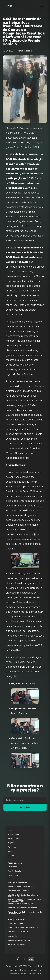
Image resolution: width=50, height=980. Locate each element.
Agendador (12, 936)
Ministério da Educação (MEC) (21, 886)
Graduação (12, 867)
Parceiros (12, 847)
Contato (11, 855)
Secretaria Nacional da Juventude (22, 908)
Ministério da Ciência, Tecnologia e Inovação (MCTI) (23, 896)
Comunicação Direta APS (18, 932)
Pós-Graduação (14, 871)
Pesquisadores (14, 838)
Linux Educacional (15, 923)
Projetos (11, 843)
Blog (10, 851)
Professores (13, 875)
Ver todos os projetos (16, 944)
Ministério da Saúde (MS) (18, 891)
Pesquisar (25, 807)
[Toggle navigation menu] (42, 6)
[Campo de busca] (25, 800)
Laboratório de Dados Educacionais (23, 928)
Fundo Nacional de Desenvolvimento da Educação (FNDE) (25, 913)
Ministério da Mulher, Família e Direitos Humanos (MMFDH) (24, 900)
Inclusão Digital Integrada (19, 940)
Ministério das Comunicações (20, 903)
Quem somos (13, 834)
